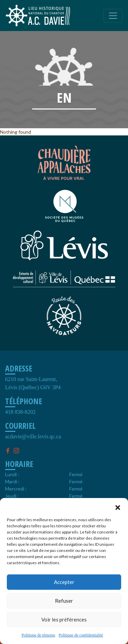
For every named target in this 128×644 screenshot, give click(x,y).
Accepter (64, 582)
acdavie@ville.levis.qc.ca (33, 436)
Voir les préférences (64, 619)
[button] (118, 507)
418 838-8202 (20, 412)
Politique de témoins (38, 635)
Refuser (64, 601)
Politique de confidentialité (81, 635)
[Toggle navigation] (113, 16)
